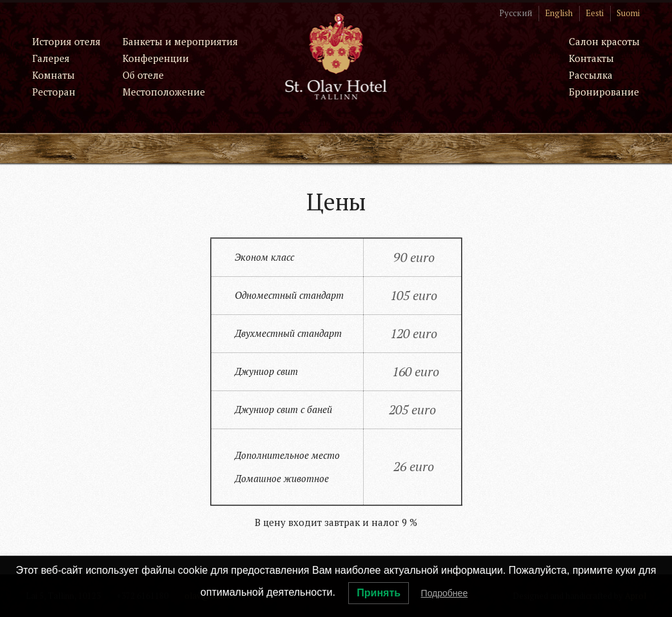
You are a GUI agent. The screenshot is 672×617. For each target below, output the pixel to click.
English (559, 13)
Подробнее (445, 593)
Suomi (628, 13)
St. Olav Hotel (336, 56)
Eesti (595, 13)
